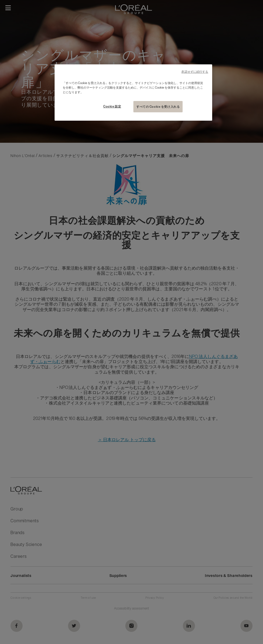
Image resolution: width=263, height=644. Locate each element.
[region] (134, 93)
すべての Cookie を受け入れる (158, 107)
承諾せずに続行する (195, 72)
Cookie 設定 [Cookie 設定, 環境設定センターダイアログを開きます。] (112, 106)
